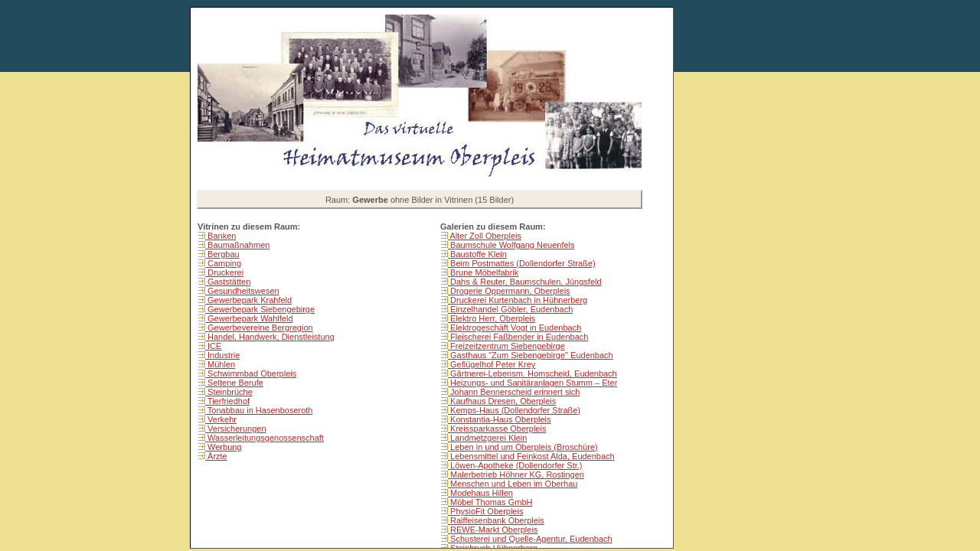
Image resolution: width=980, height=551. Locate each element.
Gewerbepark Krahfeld (248, 300)
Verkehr (221, 419)
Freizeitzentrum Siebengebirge (506, 346)
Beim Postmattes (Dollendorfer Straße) (522, 263)
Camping (223, 263)
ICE (213, 346)
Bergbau (222, 254)
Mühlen (220, 364)
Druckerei (224, 272)
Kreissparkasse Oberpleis (497, 429)
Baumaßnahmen (237, 245)
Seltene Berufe (234, 383)
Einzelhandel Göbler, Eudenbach (510, 309)
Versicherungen (236, 429)
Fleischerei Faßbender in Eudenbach (518, 337)
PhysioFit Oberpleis (485, 511)
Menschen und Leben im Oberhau (513, 484)
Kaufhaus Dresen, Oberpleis (502, 401)
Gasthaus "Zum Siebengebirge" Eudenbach (531, 355)
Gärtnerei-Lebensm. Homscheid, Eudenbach (532, 373)
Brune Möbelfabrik (483, 272)
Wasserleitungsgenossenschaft (265, 438)
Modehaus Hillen (480, 493)
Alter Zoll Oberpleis (485, 236)
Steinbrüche (229, 392)
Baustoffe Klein (477, 254)
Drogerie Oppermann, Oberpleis (509, 291)
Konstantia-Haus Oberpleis (500, 419)
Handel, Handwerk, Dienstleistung (270, 337)
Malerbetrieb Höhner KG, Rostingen (516, 474)
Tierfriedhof (227, 401)
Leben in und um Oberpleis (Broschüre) (523, 447)
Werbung (224, 447)
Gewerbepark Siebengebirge (260, 309)
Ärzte (216, 456)
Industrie (222, 355)
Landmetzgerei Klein (487, 438)
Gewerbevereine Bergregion (259, 328)
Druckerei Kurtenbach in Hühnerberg (518, 300)
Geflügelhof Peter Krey (492, 364)
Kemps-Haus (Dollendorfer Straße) (514, 410)
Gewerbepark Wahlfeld (249, 318)
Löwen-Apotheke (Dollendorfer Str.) (515, 465)
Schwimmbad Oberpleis (251, 373)
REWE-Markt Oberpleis (493, 530)
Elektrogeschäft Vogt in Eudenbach (514, 328)
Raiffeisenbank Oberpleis (496, 520)
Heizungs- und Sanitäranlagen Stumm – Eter (532, 383)
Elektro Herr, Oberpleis (492, 318)
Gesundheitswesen (242, 291)
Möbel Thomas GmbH (490, 502)
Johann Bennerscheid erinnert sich (514, 392)
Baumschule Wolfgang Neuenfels (511, 245)
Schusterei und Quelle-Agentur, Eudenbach (530, 539)
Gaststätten (228, 282)
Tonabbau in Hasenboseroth (259, 410)
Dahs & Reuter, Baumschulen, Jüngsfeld (525, 282)
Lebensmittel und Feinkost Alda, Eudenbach (531, 456)
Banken (220, 236)
